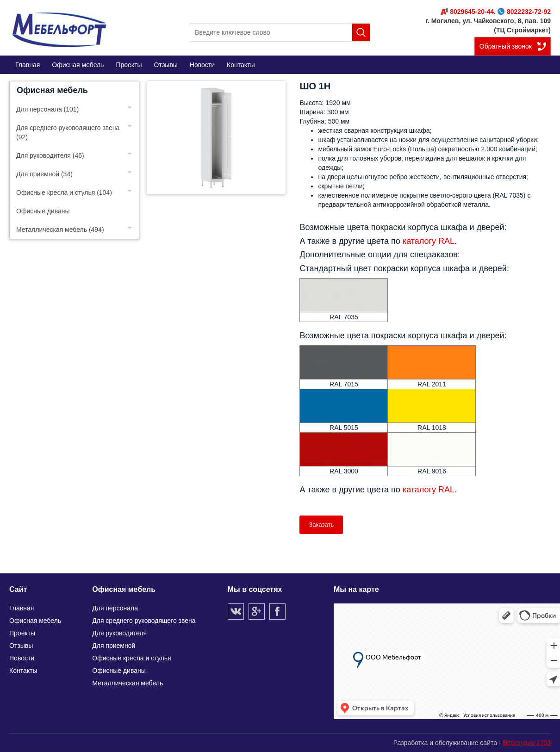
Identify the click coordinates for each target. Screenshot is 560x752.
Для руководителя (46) (50, 155)
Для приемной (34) (44, 174)
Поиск (361, 32)
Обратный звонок (506, 46)
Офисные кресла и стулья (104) (64, 193)
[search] (280, 32)
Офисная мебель (52, 90)
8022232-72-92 (524, 12)
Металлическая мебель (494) (60, 230)
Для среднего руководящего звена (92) (68, 132)
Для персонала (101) (47, 109)
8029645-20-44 (467, 12)
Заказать (321, 525)
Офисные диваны (43, 211)
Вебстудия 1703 (527, 743)
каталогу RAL (429, 241)
